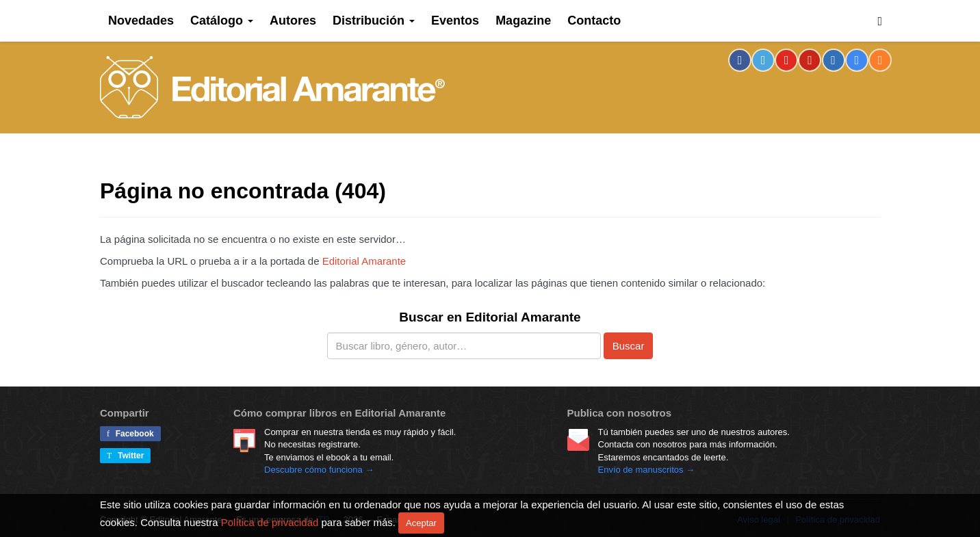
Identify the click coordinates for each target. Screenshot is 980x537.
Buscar (629, 346)
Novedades (141, 21)
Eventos (455, 21)
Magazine (523, 21)
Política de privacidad (270, 522)
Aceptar (421, 523)
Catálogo (222, 21)
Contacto (594, 21)
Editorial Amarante (272, 87)
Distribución (374, 21)
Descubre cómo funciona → (319, 470)
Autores (293, 21)
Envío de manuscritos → (647, 470)
